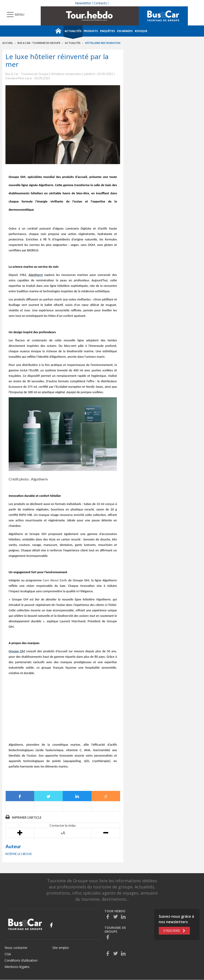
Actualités (73, 31)
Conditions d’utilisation (21, 960)
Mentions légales (17, 967)
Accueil (8, 43)
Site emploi (60, 948)
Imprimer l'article (27, 817)
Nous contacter (16, 948)
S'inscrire (172, 931)
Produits (91, 31)
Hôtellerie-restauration (103, 43)
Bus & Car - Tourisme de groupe (39, 43)
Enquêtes (107, 31)
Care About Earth (55, 580)
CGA (8, 954)
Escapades (125, 31)
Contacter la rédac (63, 825)
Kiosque (141, 31)
